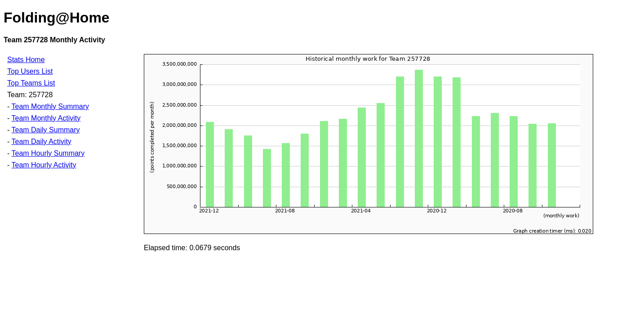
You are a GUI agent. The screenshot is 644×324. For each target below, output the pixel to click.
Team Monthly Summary (50, 106)
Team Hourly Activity (44, 165)
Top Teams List (31, 83)
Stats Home (26, 60)
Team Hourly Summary (48, 153)
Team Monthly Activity (46, 118)
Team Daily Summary (45, 130)
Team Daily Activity (41, 142)
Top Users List (30, 71)
